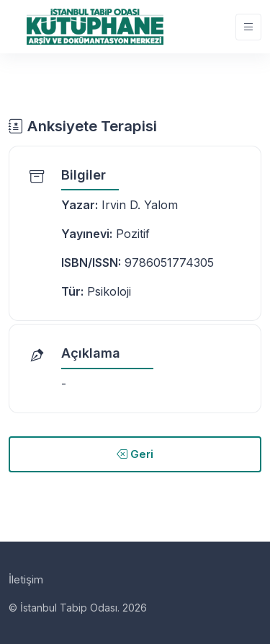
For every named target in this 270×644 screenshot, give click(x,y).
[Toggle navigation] (248, 27)
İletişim (26, 579)
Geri (135, 454)
